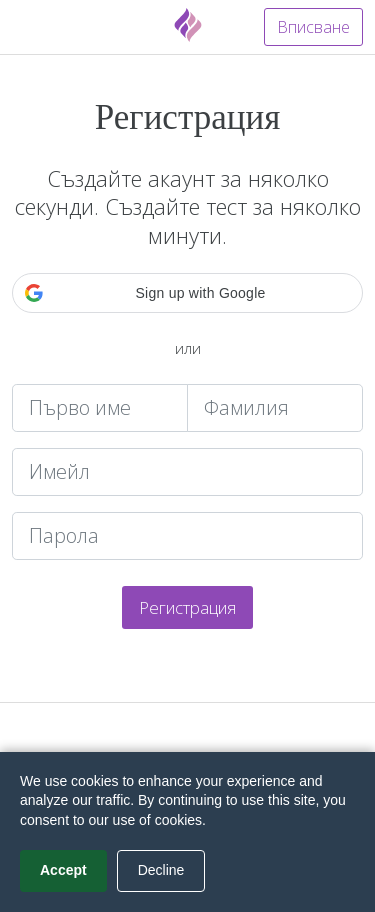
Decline (161, 870)
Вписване (313, 27)
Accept (63, 870)
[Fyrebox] (188, 25)
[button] (187, 293)
